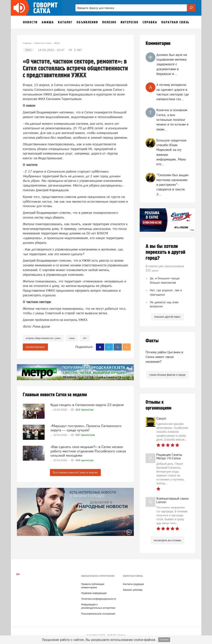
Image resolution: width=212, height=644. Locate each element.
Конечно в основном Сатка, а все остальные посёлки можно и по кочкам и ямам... (172, 120)
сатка (72, 338)
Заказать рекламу (133, 590)
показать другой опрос (167, 317)
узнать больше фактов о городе (167, 375)
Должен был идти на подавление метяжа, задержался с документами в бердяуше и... (172, 64)
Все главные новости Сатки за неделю (75, 472)
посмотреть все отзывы (167, 540)
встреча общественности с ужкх (43, 338)
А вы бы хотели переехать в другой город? (165, 252)
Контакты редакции (133, 584)
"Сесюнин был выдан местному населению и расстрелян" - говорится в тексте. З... (172, 184)
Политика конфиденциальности (99, 599)
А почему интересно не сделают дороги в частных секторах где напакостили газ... (173, 92)
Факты (152, 341)
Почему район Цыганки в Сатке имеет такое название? (164, 357)
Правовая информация (94, 593)
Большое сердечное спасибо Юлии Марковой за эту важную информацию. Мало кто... (171, 152)
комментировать (35, 347)
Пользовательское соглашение (98, 614)
